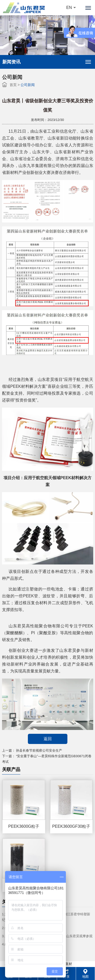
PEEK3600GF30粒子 (71, 826)
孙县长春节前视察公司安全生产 (39, 750)
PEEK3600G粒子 (24, 826)
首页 (13, 85)
